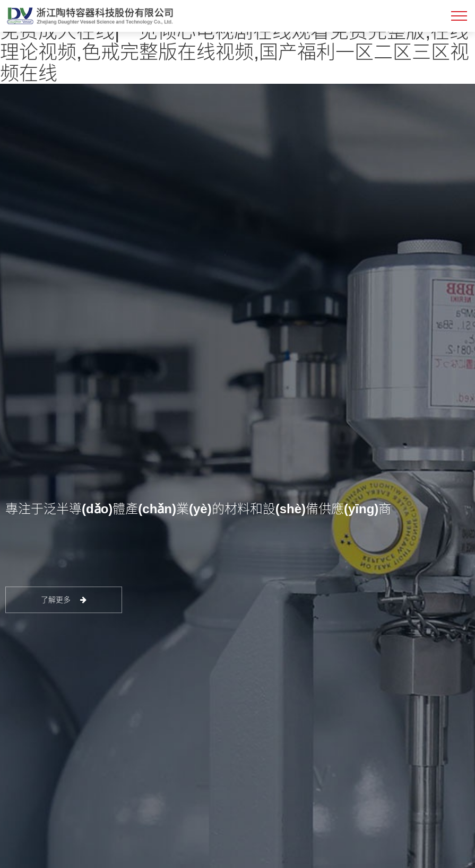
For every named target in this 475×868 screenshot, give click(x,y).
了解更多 (64, 600)
